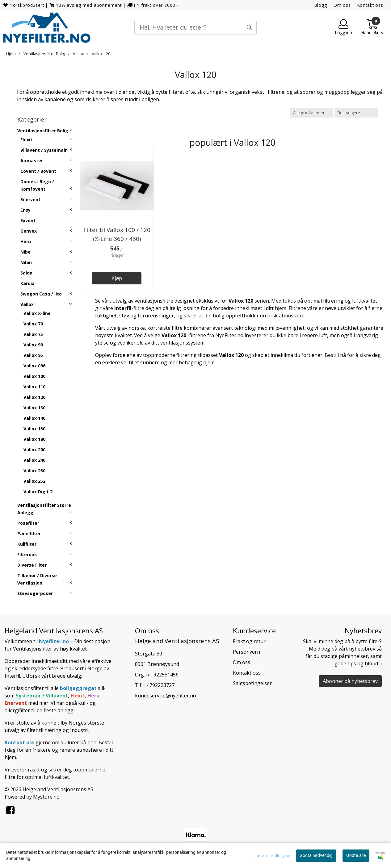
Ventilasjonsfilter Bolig (42, 54)
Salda (26, 273)
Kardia (27, 283)
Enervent (30, 199)
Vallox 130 (34, 408)
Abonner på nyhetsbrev (350, 681)
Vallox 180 (34, 439)
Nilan (26, 262)
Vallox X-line (37, 313)
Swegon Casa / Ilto (41, 294)
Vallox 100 (34, 376)
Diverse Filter (32, 565)
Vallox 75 (33, 334)
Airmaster (32, 161)
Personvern (246, 652)
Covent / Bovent (38, 171)
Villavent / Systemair (44, 150)
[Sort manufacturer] (312, 113)
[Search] (195, 27)
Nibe (25, 252)
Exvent (28, 220)
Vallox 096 (34, 366)
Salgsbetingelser (252, 683)
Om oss (342, 5)
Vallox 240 (34, 460)
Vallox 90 (33, 345)
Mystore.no (46, 797)
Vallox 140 (34, 418)
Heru (26, 241)
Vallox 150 (34, 429)
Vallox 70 (33, 324)
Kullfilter (27, 544)
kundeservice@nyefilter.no (166, 696)
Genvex (29, 231)
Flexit (26, 140)
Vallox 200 (34, 450)
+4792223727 (159, 685)
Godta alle (356, 855)
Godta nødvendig (316, 855)
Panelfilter (29, 533)
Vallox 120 (99, 54)
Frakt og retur (249, 641)
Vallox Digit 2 (38, 492)
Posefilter (28, 523)
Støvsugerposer (35, 593)
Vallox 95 (33, 355)
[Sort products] (356, 113)
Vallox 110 (34, 387)
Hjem (11, 54)
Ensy (25, 210)
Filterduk (27, 554)
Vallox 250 (34, 471)
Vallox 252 (34, 481)
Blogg (321, 5)
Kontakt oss (370, 5)
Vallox (76, 54)
